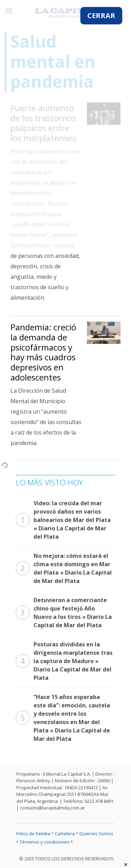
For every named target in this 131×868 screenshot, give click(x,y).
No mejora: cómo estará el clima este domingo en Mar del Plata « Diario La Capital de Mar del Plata (64, 568)
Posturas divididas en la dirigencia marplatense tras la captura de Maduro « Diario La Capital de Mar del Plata (64, 661)
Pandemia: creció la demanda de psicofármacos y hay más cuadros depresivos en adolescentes (43, 352)
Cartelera (65, 834)
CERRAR (101, 16)
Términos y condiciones (45, 842)
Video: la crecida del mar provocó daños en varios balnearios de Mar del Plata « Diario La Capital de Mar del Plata (63, 520)
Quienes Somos (96, 834)
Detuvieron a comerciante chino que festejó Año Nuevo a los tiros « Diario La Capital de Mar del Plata (64, 613)
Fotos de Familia (33, 834)
